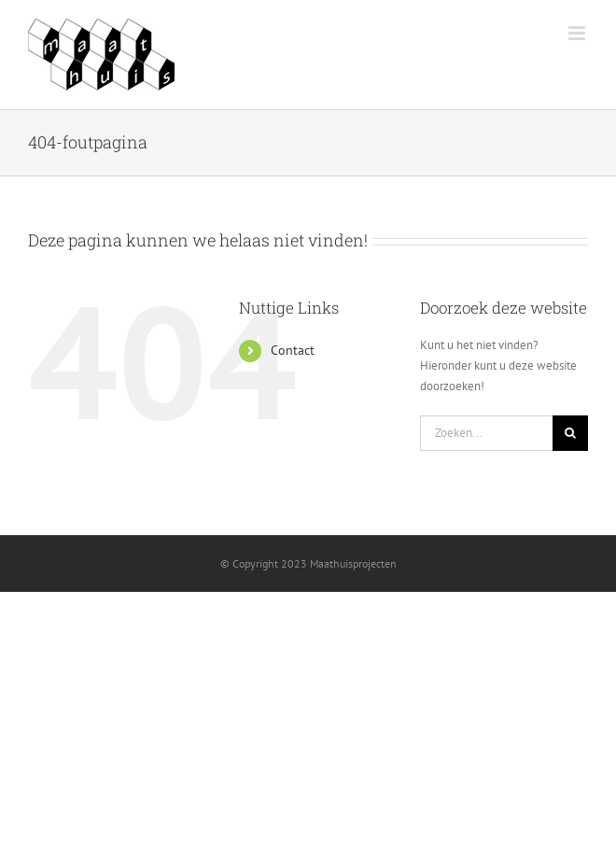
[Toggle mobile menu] (578, 33)
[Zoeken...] (486, 433)
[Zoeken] (570, 433)
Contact (293, 350)
